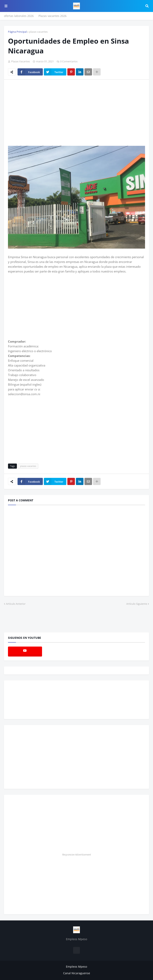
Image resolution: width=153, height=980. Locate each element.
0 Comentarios (69, 61)
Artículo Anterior (16, 604)
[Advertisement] (41, 113)
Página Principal (17, 32)
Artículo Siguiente (137, 604)
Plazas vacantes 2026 (52, 16)
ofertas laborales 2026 (19, 16)
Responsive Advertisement (76, 855)
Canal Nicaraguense (77, 973)
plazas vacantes (38, 32)
